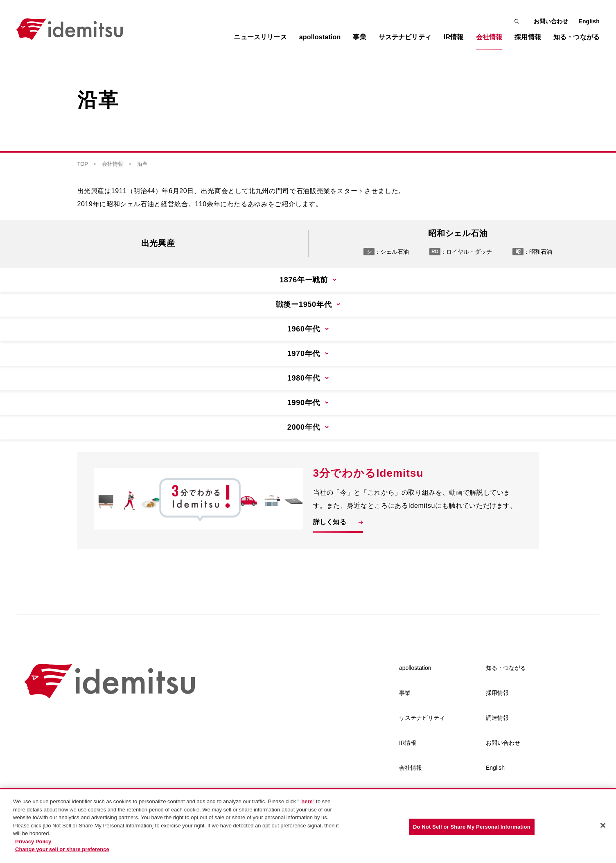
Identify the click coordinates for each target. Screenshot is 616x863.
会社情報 (113, 164)
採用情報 (497, 693)
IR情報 (408, 743)
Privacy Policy (33, 842)
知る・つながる (506, 668)
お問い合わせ (551, 21)
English (589, 21)
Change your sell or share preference (62, 850)
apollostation (415, 668)
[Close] (603, 826)
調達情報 (497, 718)
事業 (405, 693)
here (307, 802)
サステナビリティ (422, 718)
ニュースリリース (260, 37)
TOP (83, 164)
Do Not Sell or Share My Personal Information (472, 828)
